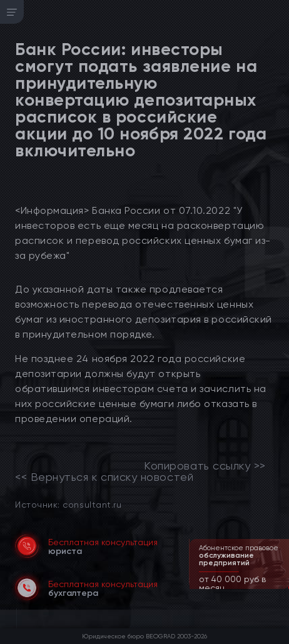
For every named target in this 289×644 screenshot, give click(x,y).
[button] (281, 588)
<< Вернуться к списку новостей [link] (104, 477)
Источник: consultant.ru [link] (68, 504)
